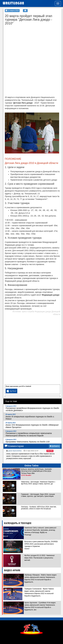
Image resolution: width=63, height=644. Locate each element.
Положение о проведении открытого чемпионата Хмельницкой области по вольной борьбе (29, 434)
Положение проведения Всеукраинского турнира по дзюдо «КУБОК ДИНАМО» (32, 409)
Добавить (55, 446)
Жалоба (50, 451)
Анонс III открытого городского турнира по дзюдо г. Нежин (30, 417)
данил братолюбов (15, 451)
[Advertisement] (26, 44)
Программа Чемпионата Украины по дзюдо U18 (27, 441)
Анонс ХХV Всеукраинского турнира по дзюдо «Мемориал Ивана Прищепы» (32, 425)
